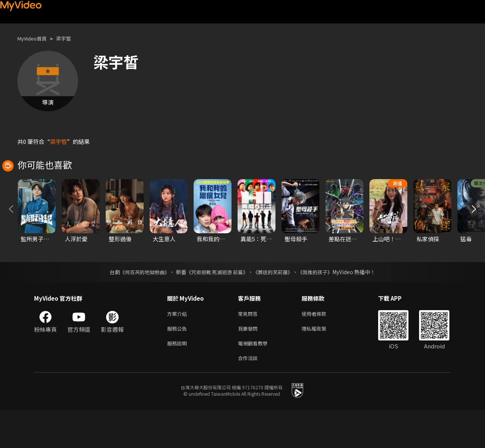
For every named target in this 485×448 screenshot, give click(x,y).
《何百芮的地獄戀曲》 (140, 306)
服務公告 (178, 364)
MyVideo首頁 (35, 38)
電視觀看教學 (255, 380)
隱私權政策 (320, 364)
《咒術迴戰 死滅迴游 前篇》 (216, 306)
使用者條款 (320, 348)
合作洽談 (249, 396)
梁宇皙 (70, 38)
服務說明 (178, 380)
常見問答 (249, 348)
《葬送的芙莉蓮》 (276, 306)
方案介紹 (178, 348)
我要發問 (249, 364)
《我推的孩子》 (321, 306)
